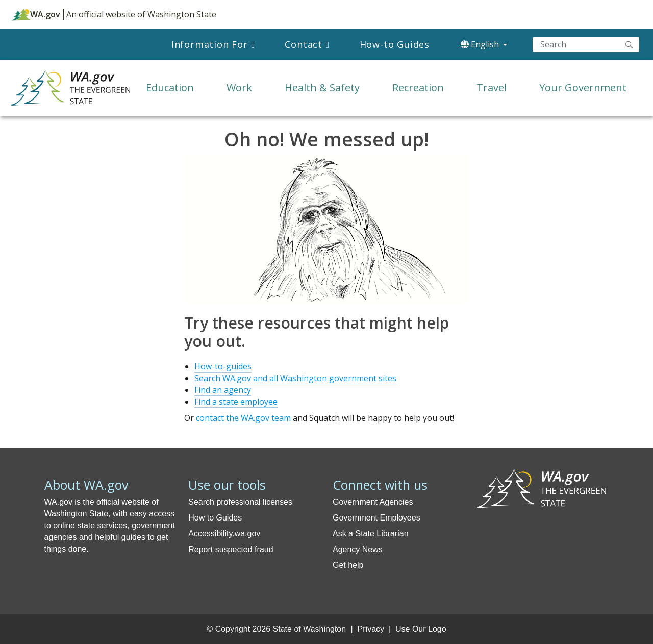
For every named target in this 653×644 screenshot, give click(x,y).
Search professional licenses (240, 502)
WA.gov (36, 14)
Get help (348, 565)
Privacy (371, 629)
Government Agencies (373, 502)
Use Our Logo (421, 629)
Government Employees (376, 518)
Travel (492, 88)
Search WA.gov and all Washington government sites (295, 378)
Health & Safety (322, 88)
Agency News (358, 549)
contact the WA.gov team (243, 418)
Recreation (418, 88)
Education (170, 88)
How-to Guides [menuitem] (395, 44)
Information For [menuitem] (210, 44)
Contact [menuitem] (304, 44)
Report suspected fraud (231, 549)
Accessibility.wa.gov (224, 534)
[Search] (586, 44)
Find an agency (223, 390)
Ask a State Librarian (371, 534)
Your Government (583, 88)
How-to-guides (223, 366)
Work (239, 88)
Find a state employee (236, 402)
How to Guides (215, 518)
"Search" (629, 44)
